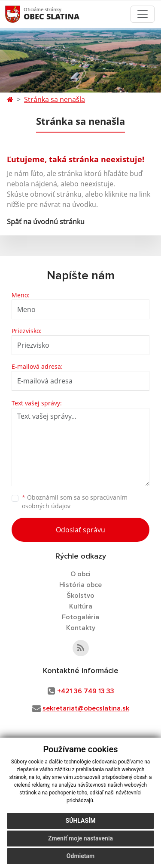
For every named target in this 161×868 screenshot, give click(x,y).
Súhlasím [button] (81, 821)
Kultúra (81, 606)
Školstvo (80, 596)
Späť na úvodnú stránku (46, 222)
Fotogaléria (80, 617)
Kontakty (81, 628)
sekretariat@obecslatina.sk (86, 708)
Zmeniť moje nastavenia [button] (80, 838)
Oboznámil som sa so (75, 502)
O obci (80, 574)
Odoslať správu (80, 530)
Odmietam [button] (80, 856)
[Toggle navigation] (143, 14)
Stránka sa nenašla (55, 99)
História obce (80, 585)
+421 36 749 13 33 (86, 691)
